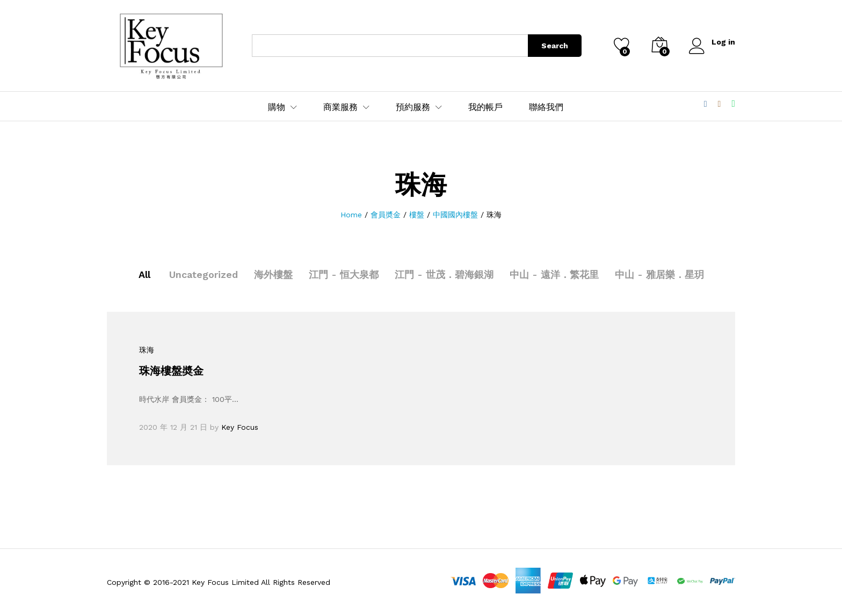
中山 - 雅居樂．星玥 (659, 274)
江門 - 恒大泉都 (344, 274)
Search (555, 46)
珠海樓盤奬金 (171, 371)
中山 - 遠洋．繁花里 (554, 274)
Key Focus (240, 427)
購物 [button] (277, 107)
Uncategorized (204, 274)
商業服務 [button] (340, 107)
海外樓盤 (273, 274)
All (144, 274)
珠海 (147, 350)
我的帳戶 (485, 107)
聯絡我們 (546, 107)
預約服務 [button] (413, 107)
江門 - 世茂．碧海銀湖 (444, 274)
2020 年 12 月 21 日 (173, 427)
